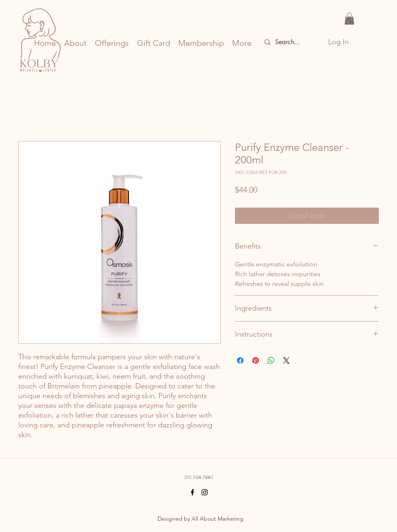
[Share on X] (286, 360)
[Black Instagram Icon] (205, 492)
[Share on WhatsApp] (271, 360)
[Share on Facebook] (240, 360)
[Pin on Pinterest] (256, 360)
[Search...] (290, 42)
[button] (349, 19)
